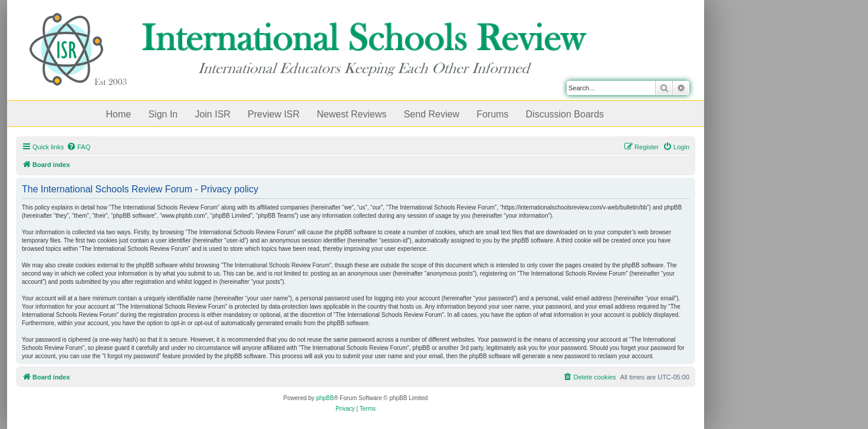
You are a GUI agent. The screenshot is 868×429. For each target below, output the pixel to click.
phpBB (325, 398)
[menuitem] (78, 147)
